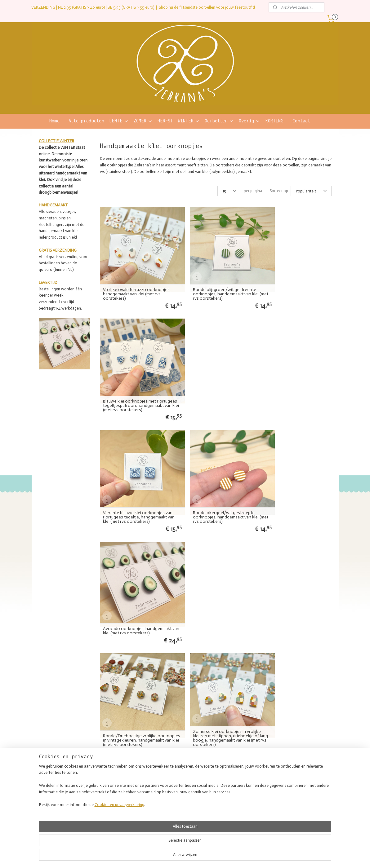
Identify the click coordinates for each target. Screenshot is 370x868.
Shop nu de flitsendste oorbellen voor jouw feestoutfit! (207, 7)
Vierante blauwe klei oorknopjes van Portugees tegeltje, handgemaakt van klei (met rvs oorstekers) (134, 384)
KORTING (274, 121)
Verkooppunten (231, 791)
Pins (160, 809)
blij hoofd (113, 809)
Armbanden (167, 797)
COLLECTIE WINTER (56, 141)
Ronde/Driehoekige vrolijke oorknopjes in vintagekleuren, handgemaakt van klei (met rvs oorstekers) (132, 486)
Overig (250, 121)
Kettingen (165, 803)
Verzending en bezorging (301, 779)
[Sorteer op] (311, 191)
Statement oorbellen (174, 779)
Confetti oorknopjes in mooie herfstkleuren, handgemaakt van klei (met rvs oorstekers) (218, 590)
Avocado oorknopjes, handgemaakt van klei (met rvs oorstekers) (298, 389)
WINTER (189, 121)
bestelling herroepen (176, 857)
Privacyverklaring (294, 803)
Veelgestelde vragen (296, 791)
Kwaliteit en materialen (237, 785)
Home (54, 121)
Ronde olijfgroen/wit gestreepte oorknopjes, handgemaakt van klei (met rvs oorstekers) (216, 284)
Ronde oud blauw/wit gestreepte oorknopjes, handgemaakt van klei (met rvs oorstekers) (216, 693)
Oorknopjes (167, 791)
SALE (161, 827)
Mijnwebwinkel (260, 857)
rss (156, 857)
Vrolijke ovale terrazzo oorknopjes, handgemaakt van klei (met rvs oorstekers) (137, 284)
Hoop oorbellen (169, 785)
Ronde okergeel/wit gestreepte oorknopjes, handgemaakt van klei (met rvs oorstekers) (216, 386)
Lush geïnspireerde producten (243, 797)
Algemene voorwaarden (299, 797)
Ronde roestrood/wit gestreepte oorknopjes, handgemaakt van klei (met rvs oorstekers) (136, 693)
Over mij (225, 779)
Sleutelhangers (169, 821)
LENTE (119, 121)
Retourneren (290, 785)
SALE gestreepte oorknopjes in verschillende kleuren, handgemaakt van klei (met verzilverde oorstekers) (298, 690)
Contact (301, 121)
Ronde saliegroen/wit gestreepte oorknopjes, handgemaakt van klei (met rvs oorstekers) (136, 590)
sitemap (145, 857)
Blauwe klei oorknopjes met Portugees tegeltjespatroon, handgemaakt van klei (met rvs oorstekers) (292, 282)
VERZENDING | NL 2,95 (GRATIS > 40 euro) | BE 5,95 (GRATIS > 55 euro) (93, 7)
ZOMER (143, 121)
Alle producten (86, 121)
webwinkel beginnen (211, 857)
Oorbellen (219, 121)
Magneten (165, 815)
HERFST (165, 121)
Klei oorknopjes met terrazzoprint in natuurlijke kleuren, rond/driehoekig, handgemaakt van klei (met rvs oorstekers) (297, 486)
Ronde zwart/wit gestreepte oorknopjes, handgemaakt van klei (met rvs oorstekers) (296, 590)
